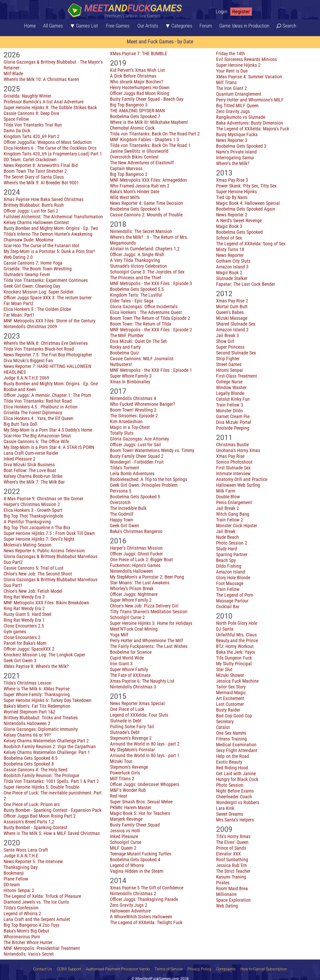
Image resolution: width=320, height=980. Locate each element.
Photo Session (230, 785)
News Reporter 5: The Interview (33, 861)
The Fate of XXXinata (130, 675)
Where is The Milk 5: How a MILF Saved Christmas (52, 833)
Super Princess (230, 347)
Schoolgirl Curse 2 (127, 617)
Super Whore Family (129, 669)
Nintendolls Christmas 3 (133, 687)
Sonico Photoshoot (234, 462)
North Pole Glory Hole (237, 623)
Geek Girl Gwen (125, 526)
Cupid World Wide (127, 658)
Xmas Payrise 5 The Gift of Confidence (147, 888)
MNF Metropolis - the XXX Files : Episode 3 (151, 283)
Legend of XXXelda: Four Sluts (139, 715)
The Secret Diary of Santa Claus (34, 177)
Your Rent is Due (232, 71)
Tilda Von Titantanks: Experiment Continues (46, 280)
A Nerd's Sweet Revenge (239, 220)
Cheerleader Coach (234, 797)
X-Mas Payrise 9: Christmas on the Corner (43, 499)
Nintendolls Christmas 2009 (30, 327)
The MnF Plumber (127, 335)
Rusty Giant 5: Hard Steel (28, 614)
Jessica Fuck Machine (237, 681)
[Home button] (126, 11)
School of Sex (229, 238)
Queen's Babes (230, 312)
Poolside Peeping (233, 428)
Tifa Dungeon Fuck (234, 658)
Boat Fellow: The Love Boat (30, 470)
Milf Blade (13, 73)
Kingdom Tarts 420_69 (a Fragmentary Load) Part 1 (53, 154)
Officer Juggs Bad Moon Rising (140, 93)
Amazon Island (230, 572)
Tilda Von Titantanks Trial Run (33, 125)
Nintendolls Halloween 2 (27, 723)
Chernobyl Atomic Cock (132, 128)
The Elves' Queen (232, 842)
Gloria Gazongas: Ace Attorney (139, 439)
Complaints (226, 969)
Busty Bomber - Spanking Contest (35, 827)
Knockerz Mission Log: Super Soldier (39, 292)
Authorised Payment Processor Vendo (118, 969)
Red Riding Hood (232, 768)
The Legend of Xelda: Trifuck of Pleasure (42, 896)
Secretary (225, 721)
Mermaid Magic (231, 693)
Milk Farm (226, 491)
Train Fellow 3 (230, 405)
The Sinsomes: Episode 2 (134, 416)
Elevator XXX (228, 854)
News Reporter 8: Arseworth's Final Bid (41, 165)
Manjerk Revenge (126, 819)
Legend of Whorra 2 (22, 913)
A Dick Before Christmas (133, 76)
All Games (53, 26)
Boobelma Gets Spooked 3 (241, 146)
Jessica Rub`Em (231, 865)
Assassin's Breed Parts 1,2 (29, 822)
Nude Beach (227, 537)
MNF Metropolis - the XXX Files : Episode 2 (151, 330)
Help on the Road (233, 756)
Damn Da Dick (17, 131)
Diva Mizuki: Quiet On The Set (138, 341)
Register (241, 12)
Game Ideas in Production (244, 26)
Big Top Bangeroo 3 (129, 105)
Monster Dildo (229, 411)
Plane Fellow (16, 879)
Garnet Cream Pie (233, 416)
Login (221, 12)
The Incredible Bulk (128, 508)
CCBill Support (69, 969)
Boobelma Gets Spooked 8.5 (31, 758)
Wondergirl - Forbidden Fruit (137, 462)
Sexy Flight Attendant (237, 750)
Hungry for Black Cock (237, 779)
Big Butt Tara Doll (20, 424)
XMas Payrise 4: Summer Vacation (249, 77)
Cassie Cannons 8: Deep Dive (31, 113)
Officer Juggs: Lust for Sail (135, 445)
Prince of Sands (231, 848)
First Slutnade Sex (233, 468)
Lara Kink (225, 808)
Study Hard (227, 549)
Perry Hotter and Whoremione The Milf (146, 640)
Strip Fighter (228, 359)
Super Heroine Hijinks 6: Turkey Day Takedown (48, 700)
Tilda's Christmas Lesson (28, 683)
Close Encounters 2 (22, 637)
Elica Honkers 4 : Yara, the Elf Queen (38, 418)
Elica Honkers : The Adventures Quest (146, 312)
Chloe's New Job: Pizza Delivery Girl (144, 606)
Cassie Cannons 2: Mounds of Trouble (146, 215)
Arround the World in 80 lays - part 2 (145, 744)
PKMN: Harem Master (131, 807)
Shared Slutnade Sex (236, 324)
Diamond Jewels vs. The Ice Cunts (36, 902)
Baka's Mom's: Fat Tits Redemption (37, 706)
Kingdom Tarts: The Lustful (136, 295)
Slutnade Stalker (232, 278)
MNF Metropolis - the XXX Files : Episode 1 (151, 370)
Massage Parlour (232, 601)
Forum (206, 26)
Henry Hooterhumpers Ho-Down (140, 87)
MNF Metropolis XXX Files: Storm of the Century (49, 321)
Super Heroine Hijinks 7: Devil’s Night (39, 539)
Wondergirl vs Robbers (238, 802)
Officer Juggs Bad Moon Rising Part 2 (40, 816)
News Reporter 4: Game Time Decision (146, 203)
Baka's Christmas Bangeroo (136, 531)
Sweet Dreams (230, 814)
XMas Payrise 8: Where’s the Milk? (36, 666)
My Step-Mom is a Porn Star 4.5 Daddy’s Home (48, 430)
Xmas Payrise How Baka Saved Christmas (44, 199)
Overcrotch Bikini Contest (134, 157)
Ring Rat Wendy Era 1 (24, 620)
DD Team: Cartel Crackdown (30, 160)
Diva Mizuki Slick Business (29, 465)
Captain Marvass (126, 168)
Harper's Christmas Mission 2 (32, 504)
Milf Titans (226, 82)
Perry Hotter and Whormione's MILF (250, 100)
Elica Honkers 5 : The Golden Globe (37, 309)
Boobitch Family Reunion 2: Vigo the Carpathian (50, 747)
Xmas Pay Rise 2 (232, 301)
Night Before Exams (235, 791)
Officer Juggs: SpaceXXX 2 (29, 649)
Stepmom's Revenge (129, 767)
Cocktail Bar (228, 607)
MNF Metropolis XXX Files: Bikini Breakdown (46, 603)
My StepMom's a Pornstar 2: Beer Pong (147, 577)
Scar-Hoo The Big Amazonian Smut (37, 436)
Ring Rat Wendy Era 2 (24, 608)
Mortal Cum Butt (232, 307)
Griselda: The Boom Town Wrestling (38, 269)
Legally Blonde (230, 393)
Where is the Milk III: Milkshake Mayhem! (149, 122)
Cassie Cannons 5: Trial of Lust (34, 568)
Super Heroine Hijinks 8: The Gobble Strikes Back (50, 107)
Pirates (223, 883)
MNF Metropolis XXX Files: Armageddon (148, 180)
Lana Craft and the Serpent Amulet (37, 919)
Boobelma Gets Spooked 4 (135, 860)
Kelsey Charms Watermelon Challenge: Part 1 (47, 752)
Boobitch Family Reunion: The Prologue (41, 775)
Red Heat (119, 796)
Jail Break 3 (227, 335)
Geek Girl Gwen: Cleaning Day (32, 286)
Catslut (223, 727)
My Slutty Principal (234, 664)
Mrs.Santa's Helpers (235, 820)
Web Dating (227, 906)
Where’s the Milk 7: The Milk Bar (34, 482)
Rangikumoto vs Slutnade (241, 117)
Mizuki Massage (232, 318)
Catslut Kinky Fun (233, 399)
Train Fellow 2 (230, 520)
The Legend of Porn (235, 595)
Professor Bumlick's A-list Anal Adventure (44, 102)
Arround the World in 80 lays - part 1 (145, 755)
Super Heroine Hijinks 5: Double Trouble (41, 787)
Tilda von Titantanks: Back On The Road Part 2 (155, 134)
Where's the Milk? (233, 163)
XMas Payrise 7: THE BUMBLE (139, 53)
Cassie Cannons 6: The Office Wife (36, 441)
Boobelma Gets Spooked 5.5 (137, 289)
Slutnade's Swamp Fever (27, 274)
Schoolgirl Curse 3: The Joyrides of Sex (147, 272)
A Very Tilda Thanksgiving (135, 260)
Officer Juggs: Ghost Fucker (136, 554)
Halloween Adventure (130, 911)
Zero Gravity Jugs (233, 111)
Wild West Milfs (125, 197)
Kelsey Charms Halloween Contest (36, 222)
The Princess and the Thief (135, 278)
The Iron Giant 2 (231, 88)
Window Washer (231, 387)
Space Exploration (233, 900)
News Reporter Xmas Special (137, 703)
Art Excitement (230, 698)
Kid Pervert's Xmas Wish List (137, 70)
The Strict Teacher (233, 871)
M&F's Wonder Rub (128, 790)
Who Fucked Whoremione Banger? (142, 404)
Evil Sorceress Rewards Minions (246, 59)
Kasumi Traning (231, 877)
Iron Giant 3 (121, 664)
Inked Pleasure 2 (19, 459)
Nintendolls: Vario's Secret (29, 954)
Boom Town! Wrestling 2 (133, 410)
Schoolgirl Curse (126, 842)
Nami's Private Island (236, 152)
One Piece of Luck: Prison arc (32, 804)
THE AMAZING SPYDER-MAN (137, 111)
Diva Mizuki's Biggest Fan (28, 360)
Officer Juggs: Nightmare (134, 594)
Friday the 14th (230, 53)
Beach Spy (226, 560)
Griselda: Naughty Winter (27, 96)
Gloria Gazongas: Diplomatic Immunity (41, 729)
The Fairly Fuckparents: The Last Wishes (149, 646)
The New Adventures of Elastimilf (142, 163)
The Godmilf (122, 514)
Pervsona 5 (121, 491)
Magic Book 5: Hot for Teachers (140, 813)
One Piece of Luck (127, 709)
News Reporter (230, 255)
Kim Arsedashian (126, 421)
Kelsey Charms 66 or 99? (27, 735)
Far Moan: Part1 (19, 315)
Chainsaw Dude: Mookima (29, 240)
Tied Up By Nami (232, 197)
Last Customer (230, 704)
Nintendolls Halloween (131, 571)
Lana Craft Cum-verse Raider (31, 453)
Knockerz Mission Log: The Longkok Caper (44, 655)
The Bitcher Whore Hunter (28, 942)
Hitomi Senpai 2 (19, 890)
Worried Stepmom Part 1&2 (29, 712)
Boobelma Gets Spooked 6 (135, 209)
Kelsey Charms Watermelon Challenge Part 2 (46, 741)
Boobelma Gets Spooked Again (246, 209)
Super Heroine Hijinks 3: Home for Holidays (151, 623)
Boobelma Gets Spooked (239, 232)
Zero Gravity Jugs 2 (129, 905)
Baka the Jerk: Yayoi (236, 652)
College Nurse (229, 382)
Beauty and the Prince (237, 640)
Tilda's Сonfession (21, 908)
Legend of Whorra (127, 865)
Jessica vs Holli (125, 831)
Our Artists (148, 26)
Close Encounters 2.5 (24, 626)
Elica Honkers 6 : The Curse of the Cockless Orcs (50, 148)
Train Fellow (228, 589)
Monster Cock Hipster (237, 526)
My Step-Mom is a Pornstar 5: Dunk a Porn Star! (49, 251)
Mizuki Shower (230, 675)
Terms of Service (169, 969)
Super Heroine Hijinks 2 (238, 65)
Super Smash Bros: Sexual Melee (141, 802)
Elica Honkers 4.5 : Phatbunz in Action (41, 407)
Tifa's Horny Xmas (233, 836)
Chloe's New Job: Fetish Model (33, 591)
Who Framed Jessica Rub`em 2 (140, 186)
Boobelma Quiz (125, 353)
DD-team (12, 885)
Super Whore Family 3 (131, 376)
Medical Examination (236, 745)
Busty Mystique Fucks (237, 134)
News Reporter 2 (232, 215)
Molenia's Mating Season (28, 545)
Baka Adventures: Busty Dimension (250, 123)
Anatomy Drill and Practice (242, 479)
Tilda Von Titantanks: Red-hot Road (38, 401)
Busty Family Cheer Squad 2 (137, 456)
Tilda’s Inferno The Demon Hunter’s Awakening (48, 234)
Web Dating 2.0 (18, 257)
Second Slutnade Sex (236, 353)
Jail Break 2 (227, 508)
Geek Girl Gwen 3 (20, 660)
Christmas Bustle (232, 445)
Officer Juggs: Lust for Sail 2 (31, 211)
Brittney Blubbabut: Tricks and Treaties (41, 718)
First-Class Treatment (237, 376)
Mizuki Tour (121, 761)
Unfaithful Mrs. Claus (236, 635)
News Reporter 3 (232, 140)
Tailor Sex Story (231, 687)
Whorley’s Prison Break (132, 588)
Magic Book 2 (229, 273)
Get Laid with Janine (236, 773)
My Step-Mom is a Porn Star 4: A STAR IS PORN (49, 447)
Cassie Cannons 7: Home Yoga (33, 263)
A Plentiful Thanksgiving (27, 522)
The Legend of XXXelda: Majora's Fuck (253, 129)
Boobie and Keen (20, 389)
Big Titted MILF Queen (237, 106)
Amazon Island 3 (232, 267)
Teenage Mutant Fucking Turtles (141, 854)
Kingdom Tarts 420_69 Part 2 (32, 136)
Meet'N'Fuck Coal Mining (134, 629)
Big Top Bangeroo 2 (129, 174)
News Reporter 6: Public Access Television (44, 551)
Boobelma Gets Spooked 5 (135, 497)
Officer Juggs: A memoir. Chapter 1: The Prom (47, 395)
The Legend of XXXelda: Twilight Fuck (146, 922)
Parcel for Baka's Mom (25, 643)
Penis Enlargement (234, 502)
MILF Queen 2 (123, 848)
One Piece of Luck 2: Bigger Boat (141, 560)
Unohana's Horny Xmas (238, 450)
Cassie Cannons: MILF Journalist (142, 359)
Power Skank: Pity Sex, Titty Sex (246, 186)
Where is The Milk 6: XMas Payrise (37, 689)
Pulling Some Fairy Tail (132, 727)
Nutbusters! (121, 364)
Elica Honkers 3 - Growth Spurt (33, 510)
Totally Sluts (122, 433)
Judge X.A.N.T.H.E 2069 (26, 378)
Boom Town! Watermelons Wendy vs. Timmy (152, 450)
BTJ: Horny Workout (235, 646)
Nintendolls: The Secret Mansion (141, 231)
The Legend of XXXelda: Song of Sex (251, 244)
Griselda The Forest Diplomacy (33, 413)
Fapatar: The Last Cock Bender (246, 284)
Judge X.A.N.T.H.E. (22, 856)
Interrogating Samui (235, 158)
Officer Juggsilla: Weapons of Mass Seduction (48, 142)
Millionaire (226, 894)
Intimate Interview (233, 473)
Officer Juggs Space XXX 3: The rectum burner (48, 298)
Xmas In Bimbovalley (130, 382)
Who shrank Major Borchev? (137, 82)
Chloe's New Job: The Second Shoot (38, 574)
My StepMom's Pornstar (132, 750)
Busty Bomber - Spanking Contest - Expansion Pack (53, 810)
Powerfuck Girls (125, 773)
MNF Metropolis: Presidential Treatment (42, 948)
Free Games (118, 26)
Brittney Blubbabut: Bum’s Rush (34, 205)
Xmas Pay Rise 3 (232, 180)
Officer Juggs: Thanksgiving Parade (144, 899)
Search (289, 26)
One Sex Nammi (231, 733)
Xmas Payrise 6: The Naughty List (142, 681)
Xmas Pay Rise (230, 456)
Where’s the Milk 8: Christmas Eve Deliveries (46, 343)
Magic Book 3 (229, 226)
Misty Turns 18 (230, 249)
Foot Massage (230, 583)
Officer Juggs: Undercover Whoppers (145, 784)
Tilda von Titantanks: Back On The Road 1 (150, 145)
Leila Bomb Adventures (132, 473)
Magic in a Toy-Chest (130, 427)
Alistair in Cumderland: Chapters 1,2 (145, 249)
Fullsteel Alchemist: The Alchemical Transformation (53, 217)
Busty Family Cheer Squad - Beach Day (147, 99)
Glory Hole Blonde (233, 578)
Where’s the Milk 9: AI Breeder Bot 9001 (41, 183)
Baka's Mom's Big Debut (26, 931)
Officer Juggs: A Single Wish (137, 254)
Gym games (15, 632)
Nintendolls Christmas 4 (133, 398)
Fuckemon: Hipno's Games (135, 565)
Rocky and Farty (125, 347)
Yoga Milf (119, 635)
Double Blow (228, 497)
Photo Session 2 (232, 543)
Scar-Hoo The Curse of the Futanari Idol (41, 246)
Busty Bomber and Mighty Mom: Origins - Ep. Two (51, 228)
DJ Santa (225, 629)
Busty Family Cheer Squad (135, 825)
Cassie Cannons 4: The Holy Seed (35, 770)
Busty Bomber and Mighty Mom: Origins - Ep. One (51, 384)
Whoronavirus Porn (22, 937)
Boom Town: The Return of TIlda (141, 324)
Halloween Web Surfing (238, 485)
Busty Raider (228, 710)
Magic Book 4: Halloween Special (248, 203)
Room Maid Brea (232, 888)
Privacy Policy (199, 969)
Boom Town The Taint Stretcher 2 (35, 171)
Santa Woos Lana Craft (26, 850)
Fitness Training (231, 739)
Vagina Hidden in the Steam (137, 871)
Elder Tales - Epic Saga (132, 301)
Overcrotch (120, 502)
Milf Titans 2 (122, 779)
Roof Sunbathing (232, 860)
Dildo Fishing (229, 566)
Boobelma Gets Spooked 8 (29, 764)
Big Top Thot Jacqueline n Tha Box (37, 527)
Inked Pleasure (124, 836)
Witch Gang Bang (233, 514)
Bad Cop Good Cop (234, 716)
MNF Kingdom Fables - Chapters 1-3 (144, 140)
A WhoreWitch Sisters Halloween (141, 917)
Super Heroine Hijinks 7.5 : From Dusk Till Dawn (49, 533)
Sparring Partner (232, 554)
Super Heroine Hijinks (237, 192)
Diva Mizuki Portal (234, 422)
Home (30, 26)
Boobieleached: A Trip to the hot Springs (149, 479)
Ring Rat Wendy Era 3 (24, 597)
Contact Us (43, 969)
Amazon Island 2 (232, 330)
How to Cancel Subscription (264, 969)
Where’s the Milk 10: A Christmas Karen (41, 79)
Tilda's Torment (125, 468)
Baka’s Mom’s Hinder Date (135, 192)
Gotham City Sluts (233, 261)
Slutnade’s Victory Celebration (138, 266)
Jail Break (226, 531)
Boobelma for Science (131, 652)
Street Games (229, 364)
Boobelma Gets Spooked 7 (135, 116)
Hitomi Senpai (230, 370)
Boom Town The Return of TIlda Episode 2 (150, 318)
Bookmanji (14, 873)
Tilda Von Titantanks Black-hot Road (39, 349)
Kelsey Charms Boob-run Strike (33, 476)
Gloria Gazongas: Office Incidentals (144, 307)
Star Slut (224, 669)
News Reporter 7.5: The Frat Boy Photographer (48, 355)
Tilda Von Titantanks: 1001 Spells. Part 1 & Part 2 (51, 781)
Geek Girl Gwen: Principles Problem (144, 485)
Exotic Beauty (229, 762)
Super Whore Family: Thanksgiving (37, 694)
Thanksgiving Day (21, 867)
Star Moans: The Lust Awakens (140, 583)
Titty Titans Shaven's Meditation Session (149, 612)
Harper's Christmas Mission (136, 548)
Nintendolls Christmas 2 (133, 893)
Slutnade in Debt (126, 721)
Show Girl (225, 341)
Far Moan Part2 (19, 303)
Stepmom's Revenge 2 (131, 738)
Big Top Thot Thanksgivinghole (33, 516)
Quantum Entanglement (239, 94)
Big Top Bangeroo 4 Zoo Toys (32, 925)
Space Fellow (16, 119)
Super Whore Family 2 (131, 600)
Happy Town (122, 520)
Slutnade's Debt (125, 732)
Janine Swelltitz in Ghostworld (139, 151)
